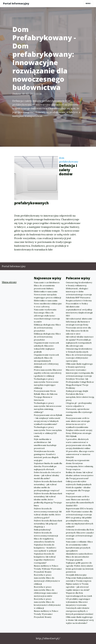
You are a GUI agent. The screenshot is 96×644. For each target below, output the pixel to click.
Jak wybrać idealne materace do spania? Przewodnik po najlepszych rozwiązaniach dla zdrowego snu (80, 341)
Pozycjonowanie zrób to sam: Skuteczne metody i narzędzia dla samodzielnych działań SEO (80, 501)
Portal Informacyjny (16, 3)
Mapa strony (9, 282)
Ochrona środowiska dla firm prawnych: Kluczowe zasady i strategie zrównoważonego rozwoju (80, 534)
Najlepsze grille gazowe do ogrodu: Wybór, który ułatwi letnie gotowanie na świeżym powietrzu (80, 567)
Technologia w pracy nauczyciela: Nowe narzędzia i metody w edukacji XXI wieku (48, 432)
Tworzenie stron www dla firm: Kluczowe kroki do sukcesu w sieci (78, 331)
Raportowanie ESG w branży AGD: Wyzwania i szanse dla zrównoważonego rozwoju (79, 512)
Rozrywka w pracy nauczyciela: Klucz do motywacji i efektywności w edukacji (47, 579)
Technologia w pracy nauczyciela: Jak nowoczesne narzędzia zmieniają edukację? (48, 408)
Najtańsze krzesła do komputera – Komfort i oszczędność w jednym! (45, 548)
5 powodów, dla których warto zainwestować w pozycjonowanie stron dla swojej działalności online (78, 444)
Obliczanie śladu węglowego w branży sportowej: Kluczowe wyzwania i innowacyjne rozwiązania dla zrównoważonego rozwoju (80, 370)
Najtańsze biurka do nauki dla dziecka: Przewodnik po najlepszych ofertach (48, 466)
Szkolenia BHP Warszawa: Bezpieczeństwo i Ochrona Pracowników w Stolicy (79, 301)
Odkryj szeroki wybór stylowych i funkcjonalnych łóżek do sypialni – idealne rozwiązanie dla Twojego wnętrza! (79, 487)
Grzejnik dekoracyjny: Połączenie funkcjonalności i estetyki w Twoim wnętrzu (79, 578)
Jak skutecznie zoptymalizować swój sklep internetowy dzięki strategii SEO (79, 311)
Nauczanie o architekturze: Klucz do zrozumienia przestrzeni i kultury (47, 285)
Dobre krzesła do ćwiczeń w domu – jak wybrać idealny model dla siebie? (47, 475)
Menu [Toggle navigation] (88, 3)
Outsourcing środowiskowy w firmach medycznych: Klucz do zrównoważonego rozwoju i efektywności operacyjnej (79, 355)
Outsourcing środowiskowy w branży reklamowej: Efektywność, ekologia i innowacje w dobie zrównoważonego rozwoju (79, 288)
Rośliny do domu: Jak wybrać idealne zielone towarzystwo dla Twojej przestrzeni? (80, 475)
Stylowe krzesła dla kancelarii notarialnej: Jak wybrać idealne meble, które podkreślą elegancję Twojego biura (48, 499)
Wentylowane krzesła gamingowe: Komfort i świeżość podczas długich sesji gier (46, 456)
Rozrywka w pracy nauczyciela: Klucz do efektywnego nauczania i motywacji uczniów (46, 591)
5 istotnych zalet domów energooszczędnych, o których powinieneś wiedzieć (80, 611)
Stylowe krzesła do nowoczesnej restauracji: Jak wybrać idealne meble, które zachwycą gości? (48, 513)
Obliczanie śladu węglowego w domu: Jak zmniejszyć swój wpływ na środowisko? (80, 620)
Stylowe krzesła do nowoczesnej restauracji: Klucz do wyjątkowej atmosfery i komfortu (46, 537)
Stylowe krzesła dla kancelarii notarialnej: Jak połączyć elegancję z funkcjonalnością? (48, 525)
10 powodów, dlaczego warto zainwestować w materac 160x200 (80, 454)
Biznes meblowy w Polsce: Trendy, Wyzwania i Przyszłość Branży (46, 614)
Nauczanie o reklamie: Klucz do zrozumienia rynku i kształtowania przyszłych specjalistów (79, 546)
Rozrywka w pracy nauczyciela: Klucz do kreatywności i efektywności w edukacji (47, 603)
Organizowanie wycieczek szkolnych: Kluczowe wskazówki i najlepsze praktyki (46, 347)
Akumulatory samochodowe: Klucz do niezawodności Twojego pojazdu (79, 557)
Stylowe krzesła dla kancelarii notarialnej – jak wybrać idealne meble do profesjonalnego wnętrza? (48, 486)
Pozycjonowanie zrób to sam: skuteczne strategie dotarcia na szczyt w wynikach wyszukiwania (78, 423)
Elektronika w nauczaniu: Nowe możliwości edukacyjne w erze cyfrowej (48, 304)
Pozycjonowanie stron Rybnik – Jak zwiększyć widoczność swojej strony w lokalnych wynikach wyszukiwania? (48, 420)
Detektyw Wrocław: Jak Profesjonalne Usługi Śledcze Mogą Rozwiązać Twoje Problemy (80, 383)
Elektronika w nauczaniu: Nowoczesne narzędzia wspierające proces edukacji (47, 294)
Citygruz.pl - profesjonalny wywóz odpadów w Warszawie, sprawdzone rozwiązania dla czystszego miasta (79, 409)
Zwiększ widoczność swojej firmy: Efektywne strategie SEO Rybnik (79, 433)
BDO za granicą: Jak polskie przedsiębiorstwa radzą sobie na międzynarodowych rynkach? (79, 522)
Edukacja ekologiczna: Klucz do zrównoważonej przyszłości (47, 328)
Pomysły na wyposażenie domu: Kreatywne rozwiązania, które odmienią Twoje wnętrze (79, 465)
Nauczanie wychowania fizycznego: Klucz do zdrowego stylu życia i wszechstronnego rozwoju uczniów (47, 316)
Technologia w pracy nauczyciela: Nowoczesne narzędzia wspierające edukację (46, 383)
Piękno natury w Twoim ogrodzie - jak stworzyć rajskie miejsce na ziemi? (78, 587)
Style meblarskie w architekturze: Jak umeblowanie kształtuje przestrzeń (45, 444)
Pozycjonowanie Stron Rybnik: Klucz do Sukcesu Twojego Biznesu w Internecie (46, 395)
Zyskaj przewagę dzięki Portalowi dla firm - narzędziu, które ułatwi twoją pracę (80, 395)
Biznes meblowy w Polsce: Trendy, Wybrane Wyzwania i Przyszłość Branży (48, 569)
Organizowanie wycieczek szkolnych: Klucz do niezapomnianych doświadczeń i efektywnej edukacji (46, 361)
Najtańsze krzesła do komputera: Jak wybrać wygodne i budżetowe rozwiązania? (45, 558)
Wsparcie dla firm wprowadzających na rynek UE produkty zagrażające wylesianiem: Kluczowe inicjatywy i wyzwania (79, 599)
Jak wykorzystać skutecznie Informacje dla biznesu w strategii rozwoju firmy (79, 322)
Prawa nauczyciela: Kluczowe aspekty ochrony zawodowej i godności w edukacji (48, 373)
